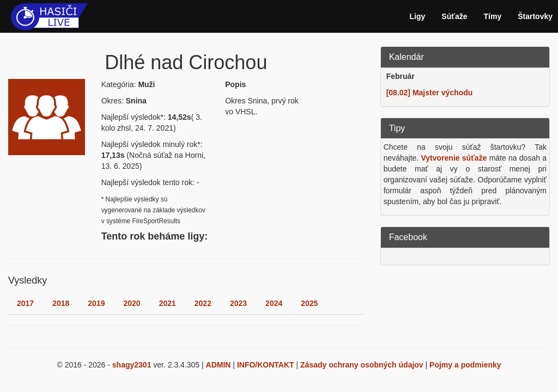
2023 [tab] (238, 303)
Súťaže (454, 16)
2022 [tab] (203, 303)
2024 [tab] (274, 303)
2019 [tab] (96, 303)
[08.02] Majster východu (430, 93)
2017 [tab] (25, 303)
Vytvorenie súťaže (454, 158)
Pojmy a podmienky (465, 365)
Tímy (493, 16)
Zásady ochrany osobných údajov (362, 365)
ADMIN (219, 365)
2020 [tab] (132, 303)
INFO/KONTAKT (266, 365)
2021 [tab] (168, 303)
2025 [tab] (309, 303)
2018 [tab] (61, 303)
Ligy (418, 16)
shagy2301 (132, 365)
